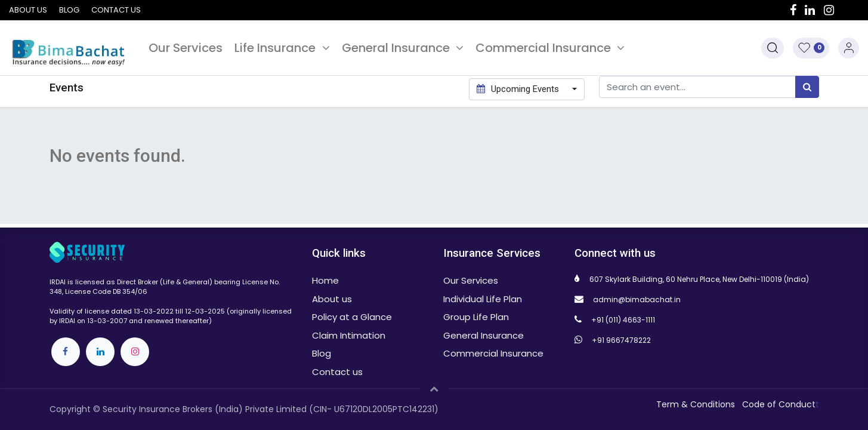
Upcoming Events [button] (519, 89)
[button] (773, 48)
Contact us (116, 10)
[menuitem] (186, 48)
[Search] (807, 87)
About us (28, 10)
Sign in (849, 48)
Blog (69, 10)
